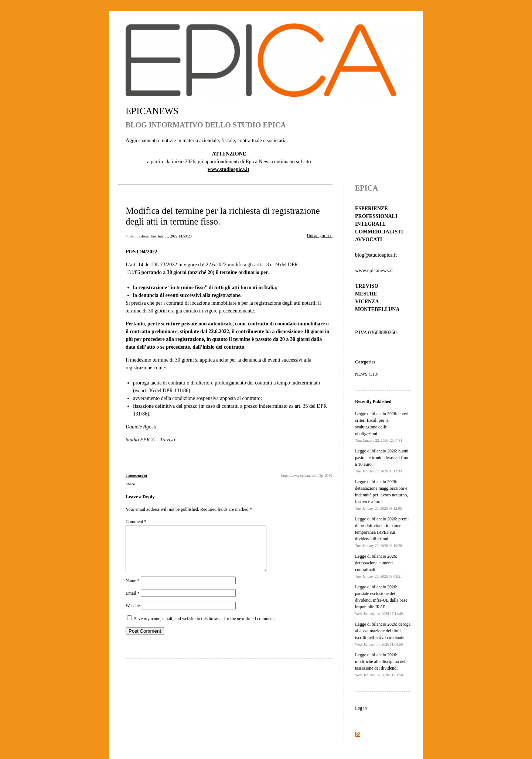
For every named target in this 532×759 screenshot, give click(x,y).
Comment (136, 522)
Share (130, 484)
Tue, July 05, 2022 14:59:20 (171, 236)
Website (133, 615)
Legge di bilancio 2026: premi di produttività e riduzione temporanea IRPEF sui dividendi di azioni (382, 532)
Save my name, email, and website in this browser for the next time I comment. (204, 628)
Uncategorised (320, 236)
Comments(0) (136, 476)
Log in (361, 708)
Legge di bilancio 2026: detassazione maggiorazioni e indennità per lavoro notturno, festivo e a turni (381, 495)
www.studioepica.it (229, 169)
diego (145, 236)
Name (133, 589)
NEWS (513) (367, 374)
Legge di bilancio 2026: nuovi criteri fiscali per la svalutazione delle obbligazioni (382, 427)
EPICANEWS (152, 111)
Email (133, 602)
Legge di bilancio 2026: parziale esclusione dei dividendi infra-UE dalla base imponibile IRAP (381, 600)
